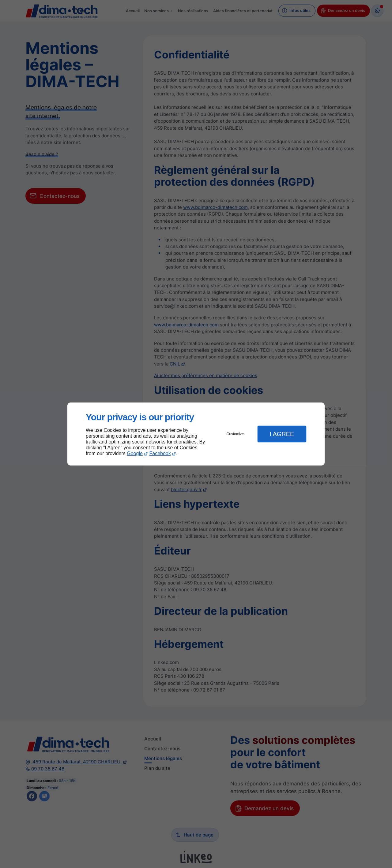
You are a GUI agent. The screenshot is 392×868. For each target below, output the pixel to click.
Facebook (160, 453)
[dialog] (196, 434)
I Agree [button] (282, 434)
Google (135, 453)
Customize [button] (235, 434)
